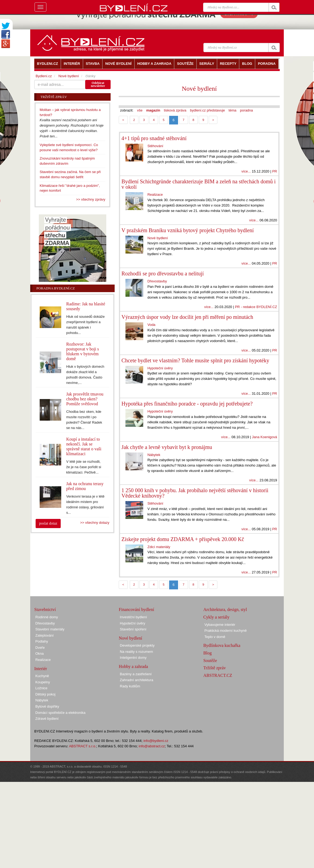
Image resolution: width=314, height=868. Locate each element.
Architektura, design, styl (225, 609)
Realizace (155, 195)
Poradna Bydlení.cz (56, 288)
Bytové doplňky (47, 706)
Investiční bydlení (133, 617)
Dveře (40, 648)
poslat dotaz (48, 523)
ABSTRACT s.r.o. (83, 746)
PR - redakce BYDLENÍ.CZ (256, 307)
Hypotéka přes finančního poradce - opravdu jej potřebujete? (187, 404)
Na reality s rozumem (136, 652)
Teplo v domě (215, 637)
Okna (40, 653)
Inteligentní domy (133, 658)
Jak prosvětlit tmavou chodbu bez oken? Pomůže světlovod (85, 399)
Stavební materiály (50, 629)
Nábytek (154, 455)
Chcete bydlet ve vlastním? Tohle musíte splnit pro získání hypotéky (195, 360)
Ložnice (41, 688)
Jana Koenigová (264, 437)
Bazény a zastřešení (136, 674)
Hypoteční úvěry (160, 368)
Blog (208, 653)
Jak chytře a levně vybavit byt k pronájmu (167, 447)
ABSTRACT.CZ (218, 675)
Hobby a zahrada (133, 666)
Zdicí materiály (159, 547)
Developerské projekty (137, 645)
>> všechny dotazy (95, 523)
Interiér (41, 669)
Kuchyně (42, 676)
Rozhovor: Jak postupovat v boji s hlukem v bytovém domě (83, 351)
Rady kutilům (130, 686)
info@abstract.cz (152, 746)
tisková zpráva (175, 110)
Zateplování (45, 635)
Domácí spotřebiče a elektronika (60, 713)
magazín (153, 110)
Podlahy (42, 641)
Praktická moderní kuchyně (226, 631)
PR (275, 171)
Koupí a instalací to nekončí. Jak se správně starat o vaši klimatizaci (84, 446)
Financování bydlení (136, 609)
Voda (151, 325)
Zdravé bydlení (47, 719)
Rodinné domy (47, 617)
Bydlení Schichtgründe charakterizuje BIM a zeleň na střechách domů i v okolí (198, 184)
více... (246, 171)
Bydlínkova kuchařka (222, 645)
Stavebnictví (45, 609)
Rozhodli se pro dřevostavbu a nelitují (163, 273)
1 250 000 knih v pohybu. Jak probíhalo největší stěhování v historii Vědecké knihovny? (195, 493)
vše (140, 110)
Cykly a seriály (216, 617)
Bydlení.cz (44, 76)
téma (232, 110)
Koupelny (43, 682)
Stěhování (155, 146)
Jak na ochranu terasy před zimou (85, 486)
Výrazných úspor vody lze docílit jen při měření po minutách (187, 317)
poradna (247, 110)
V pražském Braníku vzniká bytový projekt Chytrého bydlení (187, 230)
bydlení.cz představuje (207, 110)
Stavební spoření (133, 629)
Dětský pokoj (45, 694)
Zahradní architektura (136, 680)
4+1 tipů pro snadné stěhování (154, 138)
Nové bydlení (199, 89)
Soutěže (210, 661)
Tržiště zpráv (215, 668)
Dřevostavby (157, 281)
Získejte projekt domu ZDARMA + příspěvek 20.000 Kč (183, 539)
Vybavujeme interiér (220, 625)
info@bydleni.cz (156, 741)
